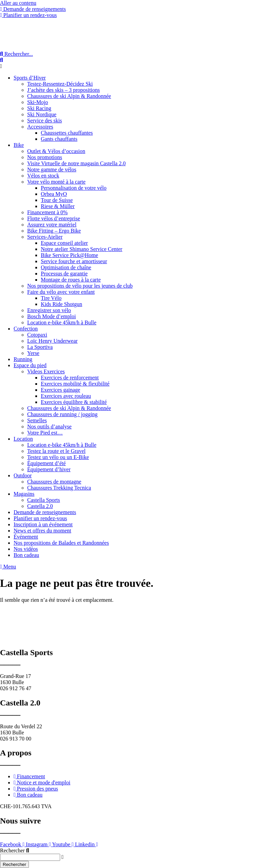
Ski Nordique (42, 114)
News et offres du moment (42, 531)
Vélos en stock (43, 176)
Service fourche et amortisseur (74, 261)
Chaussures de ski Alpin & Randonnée (69, 96)
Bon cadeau (26, 555)
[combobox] (30, 857)
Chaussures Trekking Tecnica (59, 488)
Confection (26, 329)
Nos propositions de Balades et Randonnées (61, 543)
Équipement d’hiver (49, 469)
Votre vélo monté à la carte (56, 182)
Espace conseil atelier (64, 243)
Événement (26, 537)
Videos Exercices (46, 371)
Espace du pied (30, 365)
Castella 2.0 (40, 506)
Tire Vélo (51, 298)
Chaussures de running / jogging (62, 414)
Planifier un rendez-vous (40, 518)
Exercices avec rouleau (66, 396)
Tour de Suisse (57, 200)
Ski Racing (39, 108)
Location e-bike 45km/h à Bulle (62, 322)
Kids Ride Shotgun (62, 304)
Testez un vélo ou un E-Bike (58, 457)
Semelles (37, 420)
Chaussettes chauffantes (67, 133)
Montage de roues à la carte (71, 280)
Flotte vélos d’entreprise (54, 218)
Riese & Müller (58, 206)
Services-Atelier (45, 237)
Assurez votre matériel (52, 225)
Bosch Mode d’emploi (51, 316)
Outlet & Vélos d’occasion (56, 151)
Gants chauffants (59, 139)
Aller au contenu (18, 3)
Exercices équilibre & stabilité (74, 402)
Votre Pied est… (45, 433)
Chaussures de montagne (54, 482)
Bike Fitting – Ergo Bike (54, 231)
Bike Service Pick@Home (69, 255)
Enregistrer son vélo (49, 310)
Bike (19, 145)
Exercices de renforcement (70, 378)
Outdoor (23, 475)
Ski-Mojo (38, 102)
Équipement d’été (46, 463)
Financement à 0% (47, 212)
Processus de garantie (64, 274)
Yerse (33, 353)
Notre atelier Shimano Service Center (82, 249)
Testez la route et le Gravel (56, 451)
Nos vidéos (26, 549)
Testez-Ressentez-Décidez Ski (60, 84)
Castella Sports (44, 500)
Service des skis (45, 121)
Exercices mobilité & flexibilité (75, 384)
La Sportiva (40, 347)
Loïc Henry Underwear (52, 341)
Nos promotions (45, 157)
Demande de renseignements (45, 512)
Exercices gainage (60, 390)
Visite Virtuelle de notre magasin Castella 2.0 (76, 163)
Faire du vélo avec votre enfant (61, 292)
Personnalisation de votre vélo (74, 188)
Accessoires (40, 127)
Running (23, 359)
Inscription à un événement (43, 524)
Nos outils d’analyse (49, 427)
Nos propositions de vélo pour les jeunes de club (80, 286)
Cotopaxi (37, 335)
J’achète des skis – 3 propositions (64, 90)
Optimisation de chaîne (66, 267)
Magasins (24, 494)
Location (23, 439)
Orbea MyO (54, 194)
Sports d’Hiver (30, 78)
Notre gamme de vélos (52, 169)
